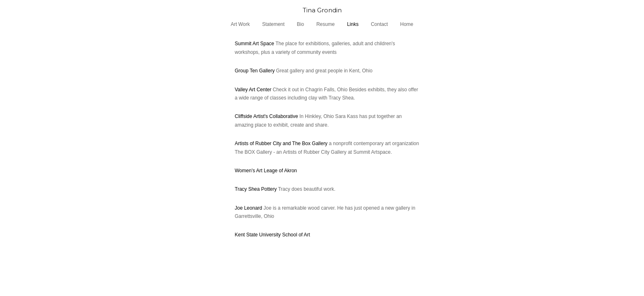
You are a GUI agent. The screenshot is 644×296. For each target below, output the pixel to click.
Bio (300, 24)
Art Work (240, 24)
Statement (273, 24)
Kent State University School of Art (273, 235)
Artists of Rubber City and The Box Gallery (281, 143)
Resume (325, 24)
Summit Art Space (255, 44)
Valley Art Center (253, 90)
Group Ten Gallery (255, 71)
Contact (379, 24)
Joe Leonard (249, 208)
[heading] (322, 10)
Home (407, 24)
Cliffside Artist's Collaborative (267, 116)
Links (353, 24)
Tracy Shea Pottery (256, 189)
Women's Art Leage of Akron (266, 171)
